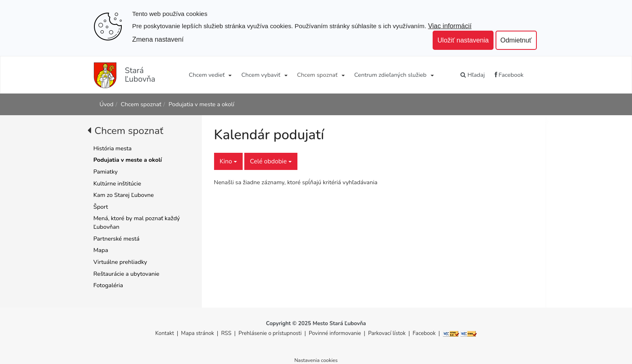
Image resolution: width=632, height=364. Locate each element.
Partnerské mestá (117, 239)
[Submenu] (230, 75)
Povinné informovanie (335, 333)
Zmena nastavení (158, 39)
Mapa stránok (198, 333)
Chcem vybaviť (261, 75)
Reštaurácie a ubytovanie (127, 274)
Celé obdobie (271, 161)
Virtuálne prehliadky (120, 262)
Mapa (101, 250)
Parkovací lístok (387, 333)
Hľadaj (472, 75)
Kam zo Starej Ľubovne (124, 195)
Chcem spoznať (317, 75)
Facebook (509, 75)
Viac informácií (450, 26)
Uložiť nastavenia (463, 40)
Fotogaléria (108, 285)
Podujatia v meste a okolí (202, 104)
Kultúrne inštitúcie (117, 183)
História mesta (113, 148)
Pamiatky (106, 172)
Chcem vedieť (207, 75)
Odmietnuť (516, 40)
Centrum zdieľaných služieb (390, 75)
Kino (229, 161)
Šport (101, 207)
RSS (227, 333)
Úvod (107, 104)
